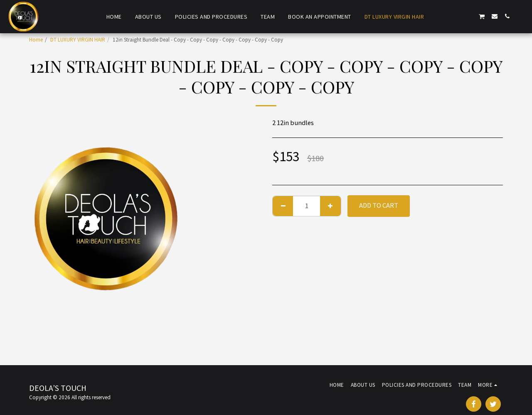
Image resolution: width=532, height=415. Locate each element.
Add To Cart (379, 205)
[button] (444, 16)
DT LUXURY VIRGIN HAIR (78, 40)
